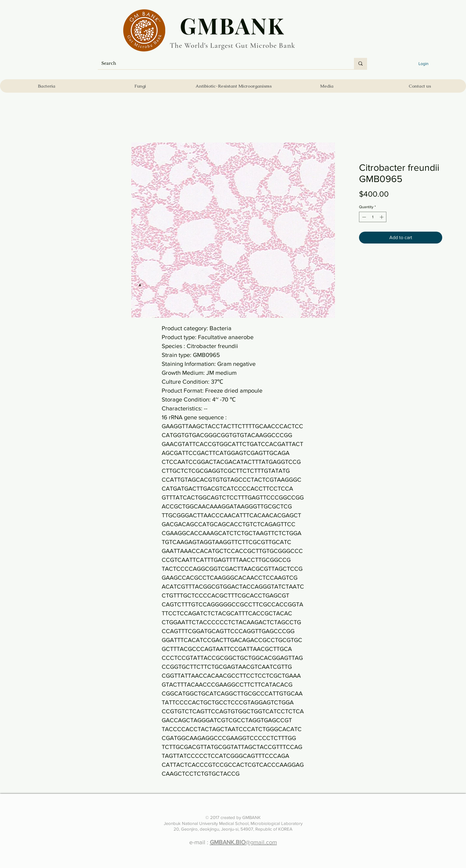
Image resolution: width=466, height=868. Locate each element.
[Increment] (382, 217)
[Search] (221, 64)
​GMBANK (232, 25)
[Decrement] (363, 217)
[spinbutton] (373, 217)
